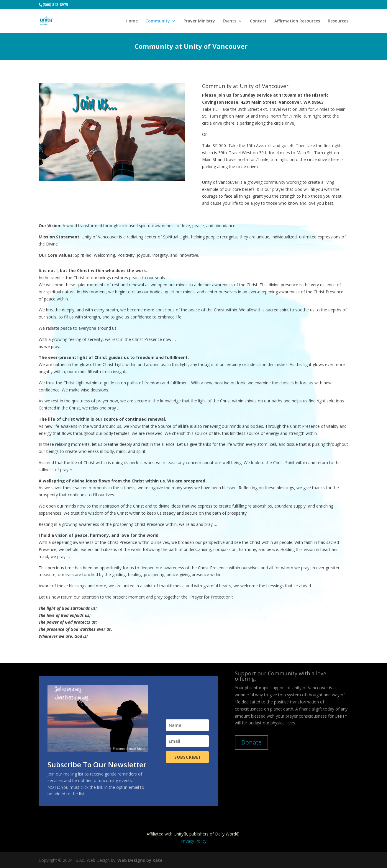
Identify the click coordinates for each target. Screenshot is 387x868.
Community (158, 21)
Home (132, 21)
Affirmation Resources (297, 21)
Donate (251, 742)
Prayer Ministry (199, 21)
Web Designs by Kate (140, 860)
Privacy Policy (193, 841)
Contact (258, 21)
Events (229, 21)
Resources (338, 21)
